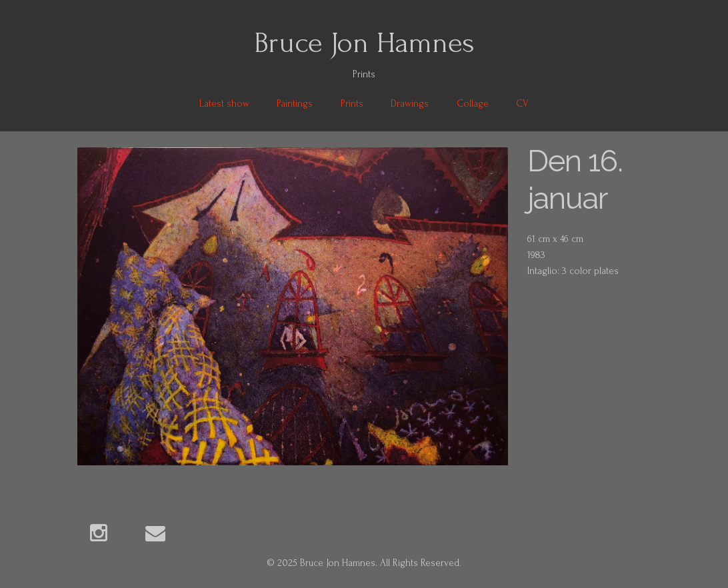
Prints (352, 104)
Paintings (295, 104)
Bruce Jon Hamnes (364, 43)
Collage (473, 104)
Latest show (224, 104)
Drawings (410, 104)
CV (522, 104)
